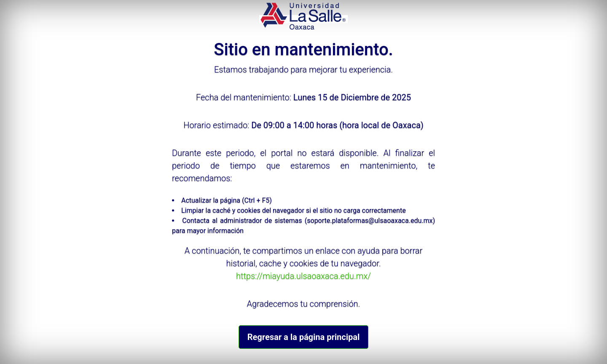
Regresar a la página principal (303, 337)
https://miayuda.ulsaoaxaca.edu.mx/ (303, 276)
